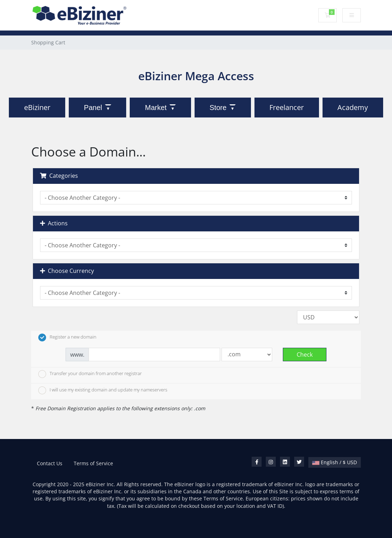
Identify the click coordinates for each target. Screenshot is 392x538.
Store (218, 108)
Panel (93, 108)
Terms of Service (93, 463)
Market (156, 108)
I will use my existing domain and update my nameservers (103, 390)
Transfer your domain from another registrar (90, 374)
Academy (353, 107)
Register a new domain (67, 337)
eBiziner (37, 107)
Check (305, 355)
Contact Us (50, 463)
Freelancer (287, 107)
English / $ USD (335, 462)
